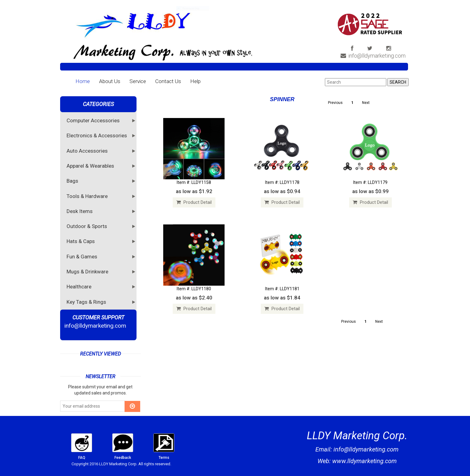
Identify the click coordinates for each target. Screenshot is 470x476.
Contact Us (168, 81)
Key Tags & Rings (87, 302)
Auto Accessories (88, 150)
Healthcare (80, 286)
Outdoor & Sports (88, 226)
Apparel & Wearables (91, 166)
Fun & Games (83, 256)
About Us (110, 81)
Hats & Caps (81, 241)
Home (83, 81)
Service (138, 81)
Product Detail (194, 202)
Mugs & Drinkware (88, 271)
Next (366, 103)
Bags (73, 181)
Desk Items (80, 211)
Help (195, 81)
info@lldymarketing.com (373, 56)
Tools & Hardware (88, 196)
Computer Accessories (94, 120)
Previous (335, 103)
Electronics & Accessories (98, 135)
